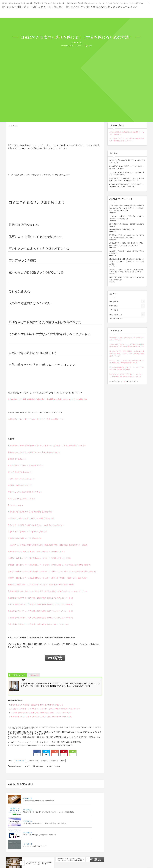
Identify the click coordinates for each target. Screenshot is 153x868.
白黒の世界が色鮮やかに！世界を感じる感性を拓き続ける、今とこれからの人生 (38, 624)
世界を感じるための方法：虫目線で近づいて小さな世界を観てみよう (34, 452)
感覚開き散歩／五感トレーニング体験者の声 (25, 538)
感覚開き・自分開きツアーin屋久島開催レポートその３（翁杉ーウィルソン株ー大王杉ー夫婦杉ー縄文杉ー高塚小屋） (52, 571)
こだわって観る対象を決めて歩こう (21, 479)
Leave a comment (54, 766)
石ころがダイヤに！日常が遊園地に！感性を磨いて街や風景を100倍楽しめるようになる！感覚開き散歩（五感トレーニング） (54, 738)
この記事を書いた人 (18, 675)
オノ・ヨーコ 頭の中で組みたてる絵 (35, 826)
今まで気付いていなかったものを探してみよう (26, 466)
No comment (39, 766)
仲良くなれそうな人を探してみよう (21, 499)
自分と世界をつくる (116, 314)
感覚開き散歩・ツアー (58, 761)
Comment (11, 867)
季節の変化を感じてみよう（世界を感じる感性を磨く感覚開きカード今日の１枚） (42, 717)
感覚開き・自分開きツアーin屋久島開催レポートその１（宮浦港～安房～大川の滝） (40, 558)
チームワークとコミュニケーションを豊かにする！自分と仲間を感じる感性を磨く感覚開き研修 (44, 742)
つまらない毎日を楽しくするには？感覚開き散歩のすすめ (30, 512)
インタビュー (128, 12)
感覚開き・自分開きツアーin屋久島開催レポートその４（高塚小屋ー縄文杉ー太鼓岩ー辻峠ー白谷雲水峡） (48, 578)
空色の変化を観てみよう (17, 459)
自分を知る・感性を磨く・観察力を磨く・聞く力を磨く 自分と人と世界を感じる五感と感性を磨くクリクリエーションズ (71, 6)
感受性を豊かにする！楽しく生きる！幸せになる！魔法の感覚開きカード (36, 419)
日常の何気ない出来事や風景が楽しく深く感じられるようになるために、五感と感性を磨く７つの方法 (47, 446)
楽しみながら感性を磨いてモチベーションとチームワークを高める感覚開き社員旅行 (40, 746)
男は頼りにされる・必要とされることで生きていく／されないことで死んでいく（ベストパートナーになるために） (127, 261)
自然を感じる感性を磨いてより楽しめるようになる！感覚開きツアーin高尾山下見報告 (41, 585)
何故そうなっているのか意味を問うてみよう (25, 492)
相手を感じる (114, 306)
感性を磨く (45, 761)
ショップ (73, 12)
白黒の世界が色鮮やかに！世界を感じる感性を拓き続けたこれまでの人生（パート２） (41, 605)
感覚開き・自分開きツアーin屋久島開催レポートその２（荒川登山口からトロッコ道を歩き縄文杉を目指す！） (50, 565)
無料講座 (114, 12)
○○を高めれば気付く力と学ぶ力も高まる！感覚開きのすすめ (31, 518)
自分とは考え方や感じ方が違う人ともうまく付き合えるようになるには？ (36, 525)
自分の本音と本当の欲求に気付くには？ (122, 230)
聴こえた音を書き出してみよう (20, 472)
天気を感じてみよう (15, 505)
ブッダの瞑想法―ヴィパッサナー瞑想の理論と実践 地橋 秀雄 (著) (37, 814)
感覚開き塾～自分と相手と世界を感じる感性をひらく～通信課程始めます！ (36, 552)
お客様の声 (85, 12)
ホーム (62, 12)
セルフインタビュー (116, 319)
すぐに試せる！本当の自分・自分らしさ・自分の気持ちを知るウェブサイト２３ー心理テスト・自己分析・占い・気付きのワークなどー (127, 208)
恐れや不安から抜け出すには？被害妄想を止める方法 (127, 224)
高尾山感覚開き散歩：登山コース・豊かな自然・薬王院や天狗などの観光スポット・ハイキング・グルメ (48, 591)
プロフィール (100, 12)
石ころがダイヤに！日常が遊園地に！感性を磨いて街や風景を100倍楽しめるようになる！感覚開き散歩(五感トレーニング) (127, 353)
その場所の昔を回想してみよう (20, 485)
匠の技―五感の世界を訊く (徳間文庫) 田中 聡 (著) (85, 814)
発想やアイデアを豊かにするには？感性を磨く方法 (27, 532)
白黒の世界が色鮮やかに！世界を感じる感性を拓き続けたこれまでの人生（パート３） (41, 611)
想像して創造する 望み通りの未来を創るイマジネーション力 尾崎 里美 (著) (85, 803)
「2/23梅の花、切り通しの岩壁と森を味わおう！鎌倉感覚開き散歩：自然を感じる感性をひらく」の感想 (48, 545)
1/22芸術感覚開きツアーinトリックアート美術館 (37, 803)
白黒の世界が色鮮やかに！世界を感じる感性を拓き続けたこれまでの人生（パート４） (41, 618)
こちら (125, 381)
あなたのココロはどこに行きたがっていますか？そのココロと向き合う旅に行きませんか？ (46, 709)
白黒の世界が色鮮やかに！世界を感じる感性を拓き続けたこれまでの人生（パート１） (41, 598)
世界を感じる (20, 761)
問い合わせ (143, 12)
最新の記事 (35, 675)
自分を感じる (114, 302)
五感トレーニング (33, 761)
